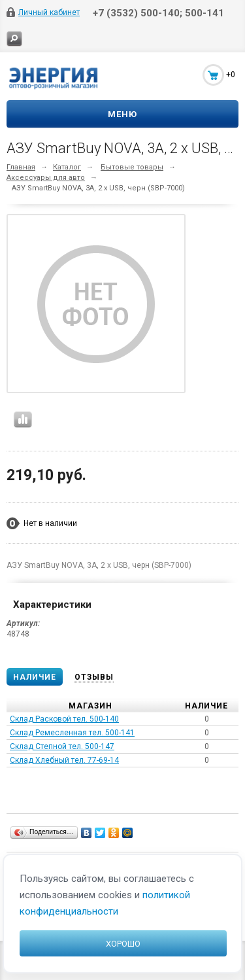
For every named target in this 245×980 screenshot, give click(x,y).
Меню (122, 114)
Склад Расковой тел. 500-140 (64, 719)
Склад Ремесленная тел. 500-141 (72, 733)
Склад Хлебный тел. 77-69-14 (64, 760)
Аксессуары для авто (46, 178)
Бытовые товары (132, 167)
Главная (21, 167)
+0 (231, 75)
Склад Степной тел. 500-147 (62, 746)
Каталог (67, 167)
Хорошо (123, 944)
